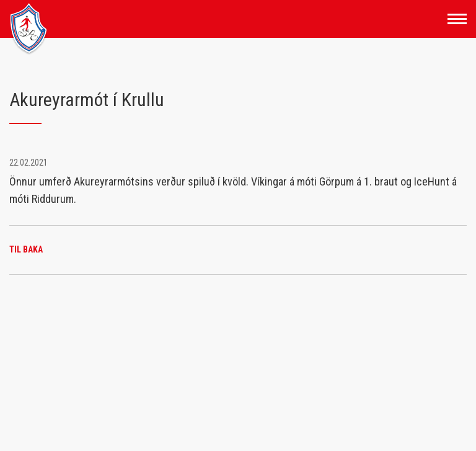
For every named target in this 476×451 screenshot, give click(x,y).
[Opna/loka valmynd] (457, 19)
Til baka (26, 249)
